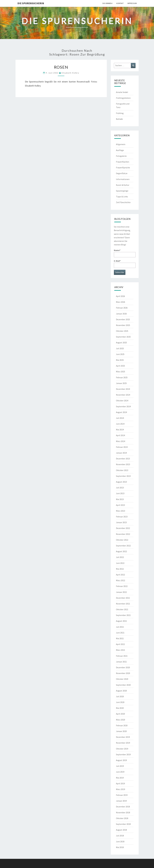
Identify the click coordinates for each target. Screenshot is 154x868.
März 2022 (121, 580)
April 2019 (120, 783)
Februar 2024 (122, 447)
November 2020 (123, 673)
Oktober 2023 (122, 470)
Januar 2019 (121, 801)
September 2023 (123, 476)
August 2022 (121, 551)
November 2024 (123, 395)
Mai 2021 (120, 638)
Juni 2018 (120, 841)
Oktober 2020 (122, 679)
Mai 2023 (120, 499)
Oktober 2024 (122, 401)
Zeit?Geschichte (123, 202)
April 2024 (120, 435)
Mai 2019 (120, 778)
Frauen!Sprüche (123, 168)
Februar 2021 (122, 656)
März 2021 (121, 650)
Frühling (120, 113)
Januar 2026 (121, 314)
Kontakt (120, 3)
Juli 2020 (120, 696)
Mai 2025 (120, 360)
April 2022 (120, 575)
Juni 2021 (120, 633)
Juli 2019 (120, 766)
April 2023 (120, 505)
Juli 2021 (120, 627)
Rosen (61, 67)
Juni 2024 (120, 424)
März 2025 (121, 372)
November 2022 (123, 534)
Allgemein (121, 144)
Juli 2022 (120, 557)
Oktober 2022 (122, 540)
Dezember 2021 (123, 598)
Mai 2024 (120, 430)
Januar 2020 (121, 731)
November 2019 (123, 743)
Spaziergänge (122, 191)
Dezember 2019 (123, 737)
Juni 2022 (120, 563)
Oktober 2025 (122, 331)
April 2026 (120, 296)
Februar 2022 (122, 586)
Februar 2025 (122, 377)
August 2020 (121, 691)
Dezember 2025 (123, 319)
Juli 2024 (120, 418)
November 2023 (123, 464)
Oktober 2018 (122, 818)
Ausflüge (120, 150)
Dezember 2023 (123, 459)
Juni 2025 (120, 354)
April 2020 (120, 714)
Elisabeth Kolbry (70, 73)
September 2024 (123, 406)
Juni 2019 (120, 772)
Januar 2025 (121, 383)
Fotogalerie (121, 156)
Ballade (119, 119)
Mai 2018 (120, 847)
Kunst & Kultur (123, 185)
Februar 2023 (122, 517)
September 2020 (123, 685)
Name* (125, 253)
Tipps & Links (122, 197)
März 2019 (121, 789)
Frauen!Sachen (123, 162)
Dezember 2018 (123, 807)
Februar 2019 (122, 795)
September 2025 (123, 337)
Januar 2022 (121, 592)
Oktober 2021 (122, 609)
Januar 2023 (121, 522)
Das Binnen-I (107, 3)
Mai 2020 (120, 708)
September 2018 (123, 824)
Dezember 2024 (123, 389)
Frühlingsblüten (123, 98)
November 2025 (123, 325)
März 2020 (121, 720)
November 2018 (123, 812)
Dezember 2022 (123, 528)
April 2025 (120, 366)
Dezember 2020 (123, 667)
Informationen (123, 179)
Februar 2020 (122, 725)
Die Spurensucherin (31, 3)
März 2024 (121, 441)
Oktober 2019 (122, 749)
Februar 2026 (122, 308)
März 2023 (121, 511)
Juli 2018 (120, 836)
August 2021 (121, 621)
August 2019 (121, 760)
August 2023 (121, 482)
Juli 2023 (120, 488)
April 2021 (120, 644)
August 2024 (121, 412)
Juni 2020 (120, 702)
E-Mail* (125, 264)
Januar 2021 (121, 662)
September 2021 (123, 615)
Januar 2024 (121, 453)
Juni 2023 (120, 493)
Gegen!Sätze (122, 173)
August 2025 (121, 343)
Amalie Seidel (122, 92)
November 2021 (123, 604)
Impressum (132, 3)
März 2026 (121, 302)
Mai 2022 (120, 569)
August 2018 (121, 830)
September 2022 (123, 546)
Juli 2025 (120, 348)
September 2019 (123, 754)
